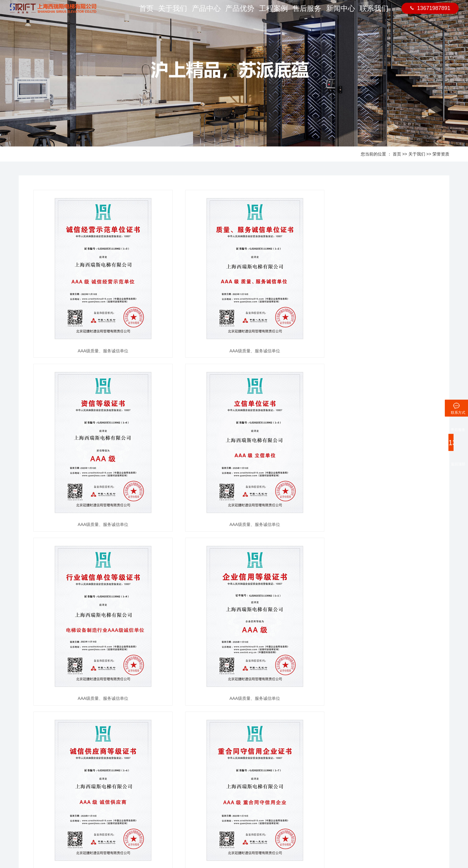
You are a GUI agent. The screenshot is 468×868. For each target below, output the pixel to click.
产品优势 (241, 12)
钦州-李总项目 (167, 779)
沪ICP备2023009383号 (210, 844)
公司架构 (22, 797)
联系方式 (257, 779)
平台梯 (67, 797)
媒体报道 (116, 797)
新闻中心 (341, 12)
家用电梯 (128, 844)
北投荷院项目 (167, 788)
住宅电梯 (110, 844)
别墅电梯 (146, 844)
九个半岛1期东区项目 (173, 797)
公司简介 (22, 779)
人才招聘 (22, 806)
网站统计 (243, 844)
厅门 (65, 806)
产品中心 (208, 12)
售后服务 (308, 12)
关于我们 (174, 12)
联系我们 (374, 12)
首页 (146, 12)
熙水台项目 (165, 815)
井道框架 (69, 788)
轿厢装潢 (69, 779)
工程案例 (274, 12)
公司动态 (116, 779)
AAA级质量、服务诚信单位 (96, 351)
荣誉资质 (441, 154)
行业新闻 (116, 788)
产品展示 (71, 768)
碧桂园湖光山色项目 (172, 806)
